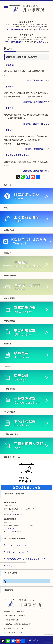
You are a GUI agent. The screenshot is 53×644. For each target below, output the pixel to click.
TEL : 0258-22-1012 (14, 42)
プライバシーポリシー (16, 545)
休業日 (40, 29)
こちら (21, 628)
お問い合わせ (12, 566)
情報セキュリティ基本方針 (18, 552)
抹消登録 (10, 130)
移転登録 (10, 86)
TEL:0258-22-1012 (10, 528)
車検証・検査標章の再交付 (18, 155)
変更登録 (10, 108)
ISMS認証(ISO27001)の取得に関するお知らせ (27, 559)
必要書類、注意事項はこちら (36, 80)
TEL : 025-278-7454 (14, 29)
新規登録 (10, 65)
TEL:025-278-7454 (10, 512)
